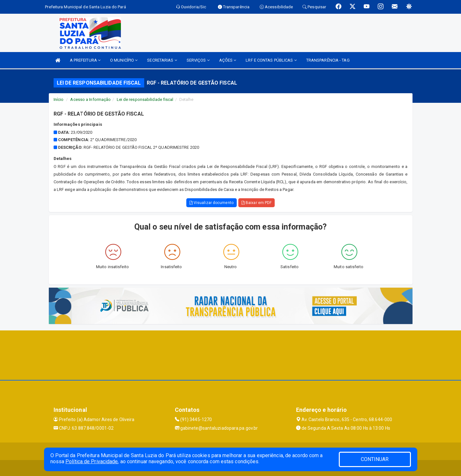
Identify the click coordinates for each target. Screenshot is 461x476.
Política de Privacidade (92, 461)
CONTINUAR (375, 459)
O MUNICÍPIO (124, 60)
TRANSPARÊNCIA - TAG (328, 60)
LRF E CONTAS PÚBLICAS (271, 60)
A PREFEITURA (85, 60)
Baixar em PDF (257, 203)
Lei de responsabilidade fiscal (145, 99)
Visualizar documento (212, 203)
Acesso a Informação (90, 99)
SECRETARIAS (162, 60)
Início (59, 99)
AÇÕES (228, 60)
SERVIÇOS (198, 60)
